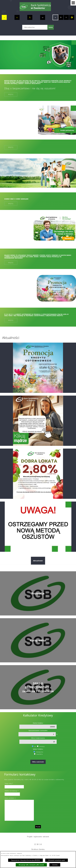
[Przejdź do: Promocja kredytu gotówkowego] (38, 368)
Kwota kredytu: (38, 723)
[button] (73, 3)
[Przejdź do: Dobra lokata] (38, 474)
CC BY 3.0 (38, 844)
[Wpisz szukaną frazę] (35, 27)
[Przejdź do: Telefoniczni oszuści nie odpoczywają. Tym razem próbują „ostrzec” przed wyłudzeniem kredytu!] (38, 527)
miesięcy (42, 746)
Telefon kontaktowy (11, 791)
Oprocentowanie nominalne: (38, 730)
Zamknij (55, 865)
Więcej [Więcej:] (11, 147)
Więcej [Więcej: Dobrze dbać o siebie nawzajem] (11, 204)
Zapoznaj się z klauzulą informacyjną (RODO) (25, 860)
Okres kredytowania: (38, 738)
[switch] (43, 17)
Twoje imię (8, 783)
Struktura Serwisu (38, 849)
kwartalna (39, 754)
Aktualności (38, 561)
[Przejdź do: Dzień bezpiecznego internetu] (38, 421)
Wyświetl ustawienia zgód (57, 860)
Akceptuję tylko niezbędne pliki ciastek (31, 865)
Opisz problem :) (10, 798)
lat (35, 746)
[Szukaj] (51, 27)
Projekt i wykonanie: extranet (38, 837)
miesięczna (39, 752)
